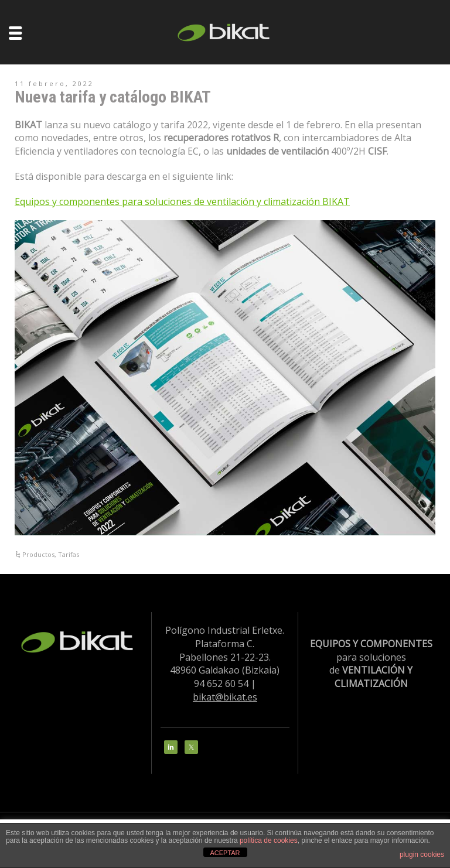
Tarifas (69, 554)
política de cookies (269, 840)
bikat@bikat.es (225, 697)
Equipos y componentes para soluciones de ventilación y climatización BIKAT (182, 201)
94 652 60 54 (221, 684)
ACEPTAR (225, 853)
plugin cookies (422, 855)
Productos (38, 554)
